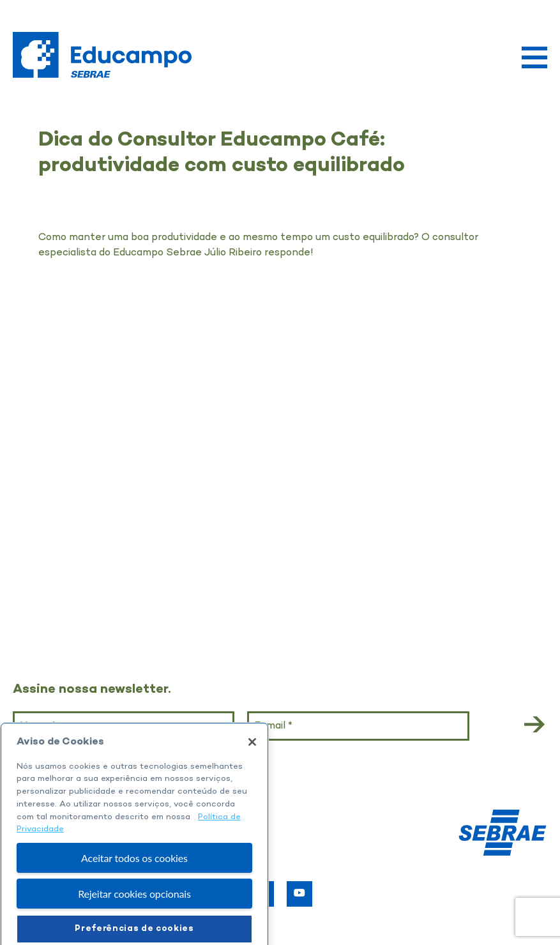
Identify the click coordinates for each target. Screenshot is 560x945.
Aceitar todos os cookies (134, 871)
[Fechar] (252, 755)
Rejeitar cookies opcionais (134, 908)
